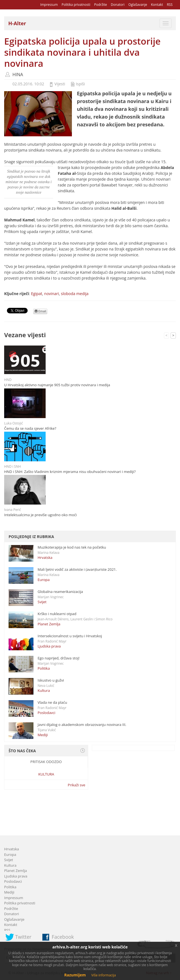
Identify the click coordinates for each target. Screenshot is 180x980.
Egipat (36, 294)
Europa (44, 580)
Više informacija (104, 975)
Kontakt (157, 5)
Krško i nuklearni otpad (57, 614)
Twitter (23, 937)
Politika (44, 668)
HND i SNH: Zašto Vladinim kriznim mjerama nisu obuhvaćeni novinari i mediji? (70, 472)
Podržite (100, 5)
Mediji (43, 735)
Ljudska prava (49, 646)
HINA (18, 75)
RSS (170, 5)
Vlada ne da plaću (52, 702)
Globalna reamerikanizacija (60, 592)
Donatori (118, 5)
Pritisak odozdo (46, 762)
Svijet (42, 602)
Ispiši (80, 84)
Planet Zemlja (49, 624)
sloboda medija (75, 294)
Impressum (49, 5)
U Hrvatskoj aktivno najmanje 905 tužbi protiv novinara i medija (57, 385)
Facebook (63, 937)
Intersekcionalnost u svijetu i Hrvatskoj (70, 636)
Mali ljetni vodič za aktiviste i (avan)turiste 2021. (77, 569)
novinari (52, 294)
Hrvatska (45, 557)
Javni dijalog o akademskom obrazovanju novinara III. (82, 725)
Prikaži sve (76, 785)
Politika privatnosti (76, 5)
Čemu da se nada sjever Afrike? (30, 428)
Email (40, 311)
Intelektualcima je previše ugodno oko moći (41, 515)
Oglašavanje (138, 5)
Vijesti (60, 84)
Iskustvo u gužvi (51, 680)
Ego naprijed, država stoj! (59, 658)
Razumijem (75, 975)
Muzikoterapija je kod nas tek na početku (72, 547)
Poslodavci (46, 713)
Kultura (44, 690)
